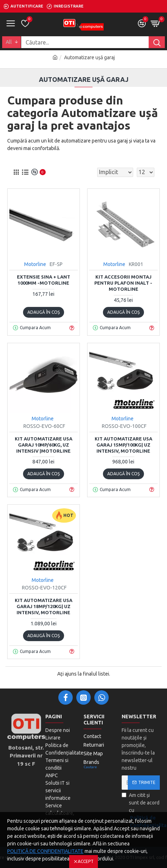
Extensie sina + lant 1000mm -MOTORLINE (44, 280)
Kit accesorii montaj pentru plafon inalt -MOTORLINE (123, 283)
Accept (86, 861)
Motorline (35, 264)
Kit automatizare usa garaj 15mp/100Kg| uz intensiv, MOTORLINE (123, 445)
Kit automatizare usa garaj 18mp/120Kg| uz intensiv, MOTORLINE (44, 606)
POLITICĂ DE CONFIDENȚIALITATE (45, 851)
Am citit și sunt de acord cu (141, 811)
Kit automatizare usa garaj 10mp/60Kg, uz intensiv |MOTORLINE (44, 445)
